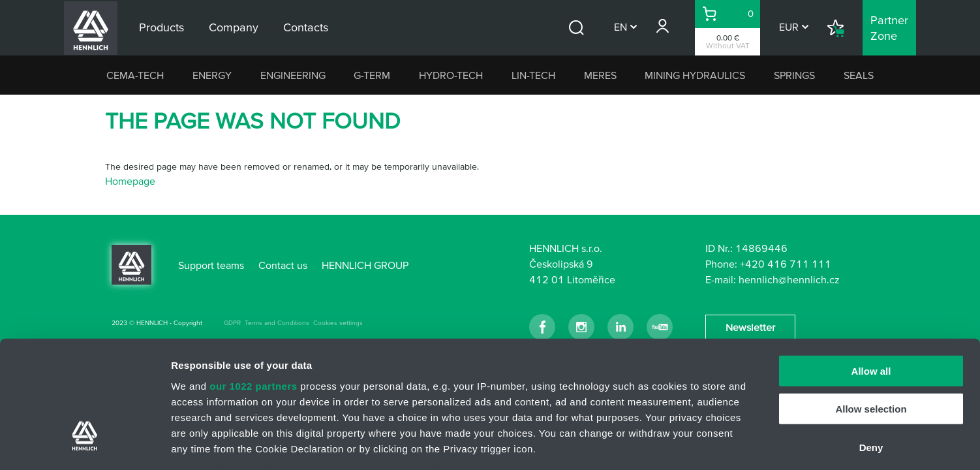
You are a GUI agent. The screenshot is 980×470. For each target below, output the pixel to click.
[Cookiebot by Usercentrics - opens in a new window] (84, 445)
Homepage (130, 181)
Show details (685, 444)
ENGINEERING (293, 75)
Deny (871, 345)
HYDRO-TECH (451, 75)
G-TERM (372, 75)
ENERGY (212, 75)
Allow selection (871, 306)
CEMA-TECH (135, 75)
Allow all (871, 269)
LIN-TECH (533, 75)
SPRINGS (794, 75)
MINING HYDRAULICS (695, 75)
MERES (600, 75)
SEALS (859, 75)
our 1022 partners (253, 284)
